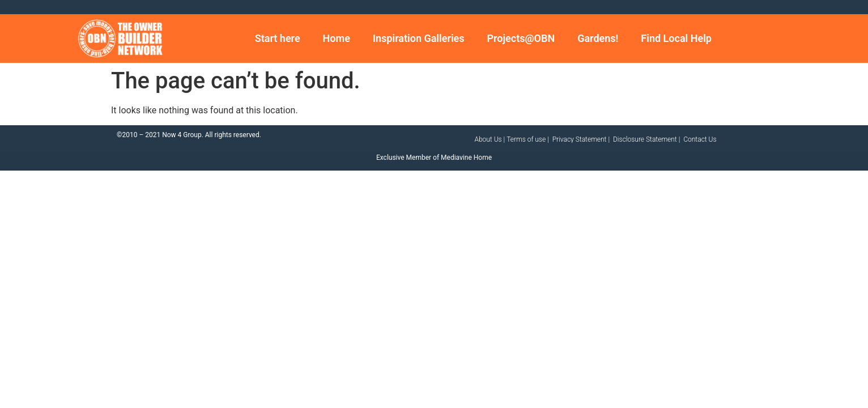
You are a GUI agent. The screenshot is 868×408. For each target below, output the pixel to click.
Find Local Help (676, 38)
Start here (278, 38)
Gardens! (598, 38)
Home (337, 38)
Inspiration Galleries (419, 38)
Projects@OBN (521, 38)
